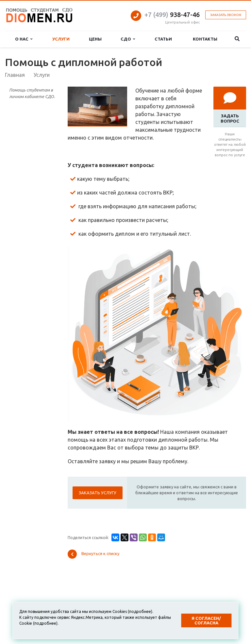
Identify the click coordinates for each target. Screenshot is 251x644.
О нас (24, 39)
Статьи (163, 39)
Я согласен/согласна (206, 620)
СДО (128, 39)
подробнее (140, 611)
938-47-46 (172, 15)
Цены (95, 39)
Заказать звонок (226, 15)
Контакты (205, 39)
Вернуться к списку (93, 554)
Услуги (61, 39)
